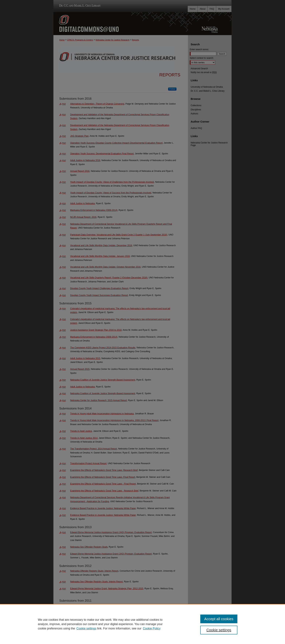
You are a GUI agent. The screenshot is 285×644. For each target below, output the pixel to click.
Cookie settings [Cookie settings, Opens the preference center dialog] (219, 630)
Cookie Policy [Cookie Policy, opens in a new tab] (152, 628)
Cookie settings (86, 628)
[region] (142, 624)
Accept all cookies (219, 619)
